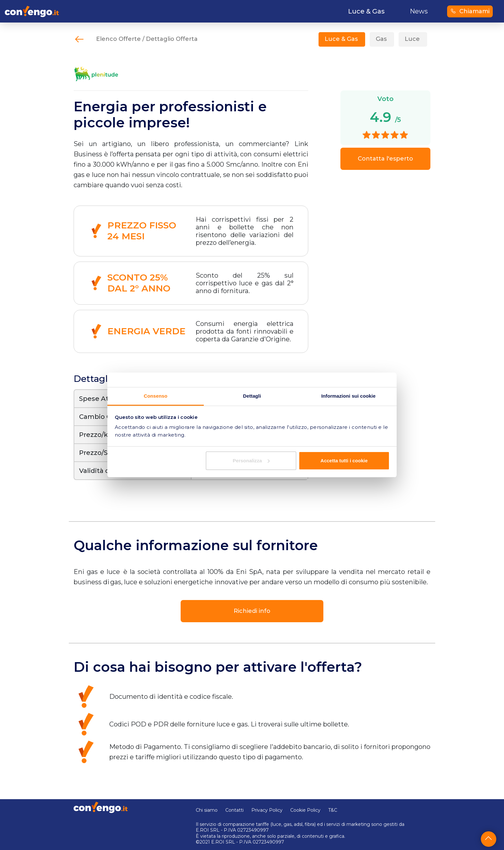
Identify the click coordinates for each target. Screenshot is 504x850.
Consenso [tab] (155, 396)
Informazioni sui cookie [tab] (349, 396)
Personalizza (251, 461)
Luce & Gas (341, 39)
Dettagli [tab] (252, 396)
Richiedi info (252, 611)
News (419, 11)
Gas (381, 39)
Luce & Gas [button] (366, 11)
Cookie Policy (305, 810)
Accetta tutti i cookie (344, 461)
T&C (333, 810)
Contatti (234, 810)
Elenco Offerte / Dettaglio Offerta (147, 39)
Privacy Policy (267, 810)
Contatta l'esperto (385, 159)
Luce (412, 39)
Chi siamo (207, 810)
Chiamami (470, 11)
